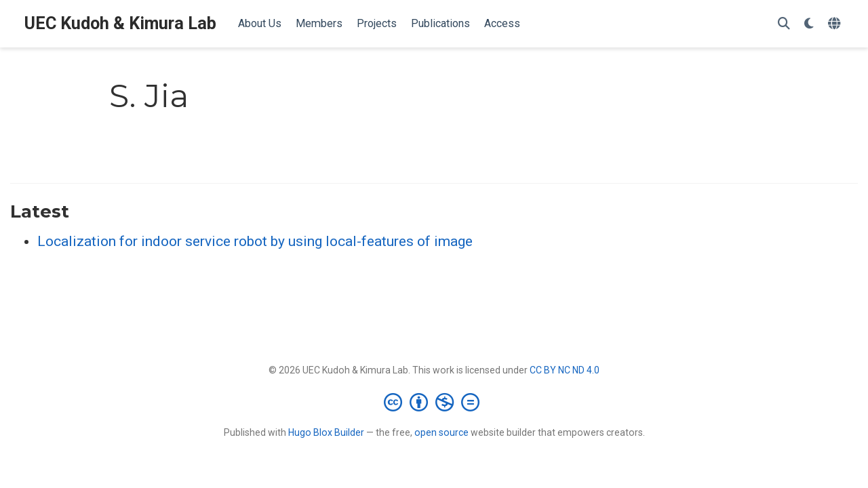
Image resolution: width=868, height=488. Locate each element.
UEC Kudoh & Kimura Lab (120, 23)
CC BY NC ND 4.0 (565, 370)
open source (441, 432)
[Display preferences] (809, 24)
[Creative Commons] (434, 402)
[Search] (784, 24)
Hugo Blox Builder (326, 432)
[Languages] (836, 24)
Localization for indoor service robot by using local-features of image (255, 241)
